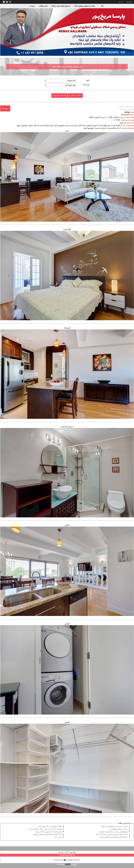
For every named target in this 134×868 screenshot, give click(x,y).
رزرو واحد (5, 108)
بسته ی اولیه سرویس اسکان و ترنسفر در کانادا (112, 835)
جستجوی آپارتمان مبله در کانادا (60, 6)
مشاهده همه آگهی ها (75, 96)
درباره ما (32, 6)
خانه (102, 6)
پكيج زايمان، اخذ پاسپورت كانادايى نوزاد (48, 832)
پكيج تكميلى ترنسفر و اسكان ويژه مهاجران (113, 832)
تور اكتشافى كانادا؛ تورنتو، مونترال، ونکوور (48, 835)
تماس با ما (58, 837)
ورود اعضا (129, 2)
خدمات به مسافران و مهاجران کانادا (84, 6)
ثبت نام (121, 2)
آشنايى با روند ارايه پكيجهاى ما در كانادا (114, 826)
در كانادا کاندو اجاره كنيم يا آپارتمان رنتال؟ (114, 837)
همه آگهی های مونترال (59, 96)
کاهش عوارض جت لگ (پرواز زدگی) (50, 826)
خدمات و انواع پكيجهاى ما (119, 829)
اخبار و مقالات (43, 6)
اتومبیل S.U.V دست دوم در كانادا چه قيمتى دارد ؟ (45, 829)
